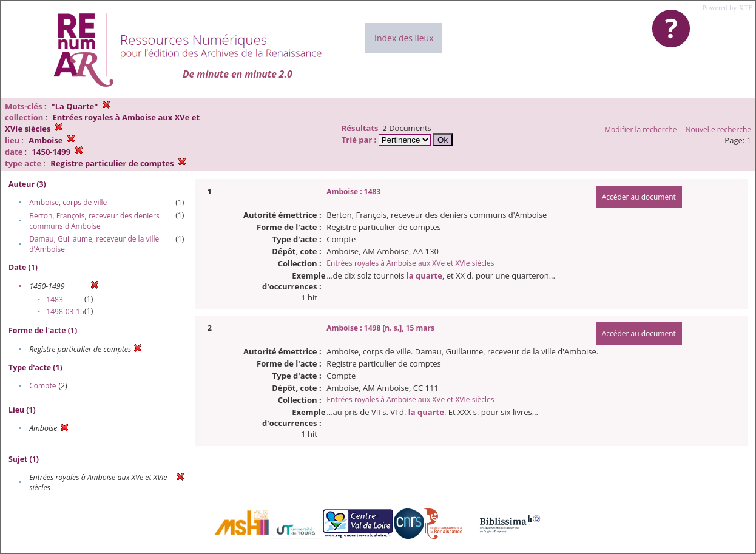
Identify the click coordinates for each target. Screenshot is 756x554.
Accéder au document (639, 197)
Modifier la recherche (640, 130)
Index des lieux (404, 38)
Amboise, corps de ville (68, 202)
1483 (54, 299)
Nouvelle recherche (719, 130)
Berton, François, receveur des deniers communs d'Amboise (94, 221)
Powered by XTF (727, 8)
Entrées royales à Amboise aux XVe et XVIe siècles (410, 263)
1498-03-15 (65, 312)
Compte (42, 386)
